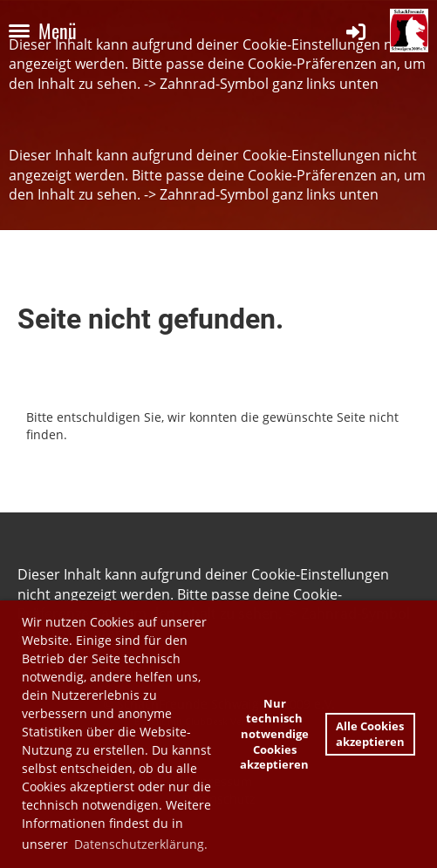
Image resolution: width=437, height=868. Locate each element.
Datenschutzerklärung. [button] (141, 844)
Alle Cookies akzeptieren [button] (370, 734)
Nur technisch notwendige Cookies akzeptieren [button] (274, 735)
